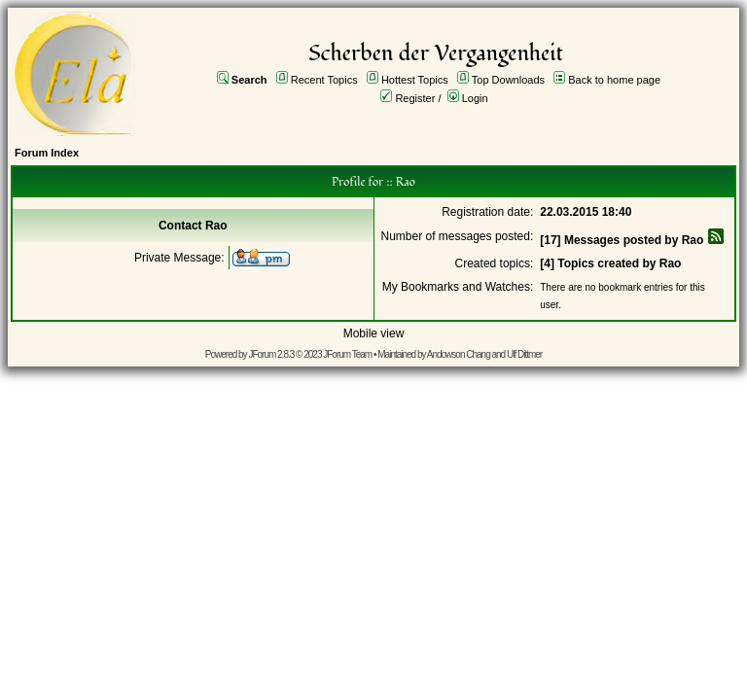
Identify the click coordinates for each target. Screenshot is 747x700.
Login (475, 98)
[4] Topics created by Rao (610, 263)
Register (415, 98)
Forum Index (47, 153)
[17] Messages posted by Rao (622, 240)
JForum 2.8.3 (271, 354)
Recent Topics (324, 80)
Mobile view (374, 333)
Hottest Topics (415, 80)
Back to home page (614, 80)
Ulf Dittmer (524, 354)
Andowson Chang (459, 354)
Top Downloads (508, 80)
